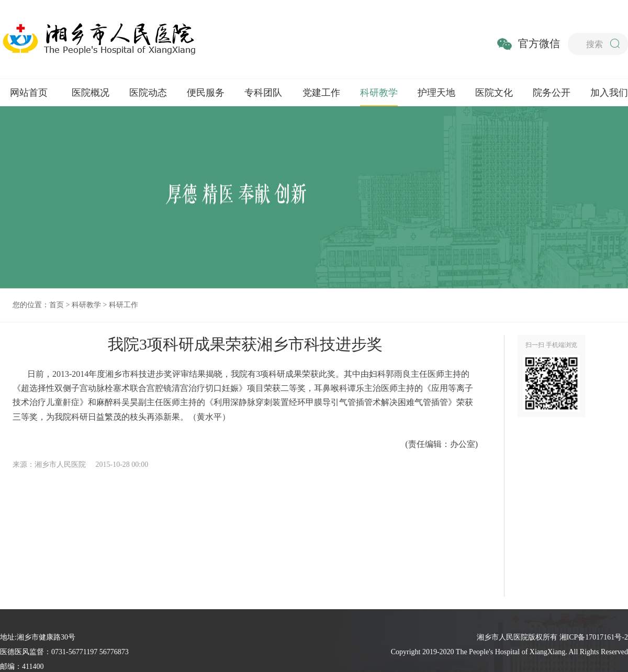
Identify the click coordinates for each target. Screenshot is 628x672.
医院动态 (148, 93)
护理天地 (436, 93)
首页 (57, 305)
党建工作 (321, 93)
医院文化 (494, 93)
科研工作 (124, 305)
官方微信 (539, 43)
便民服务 (206, 93)
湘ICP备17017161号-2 (594, 637)
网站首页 (29, 93)
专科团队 (263, 93)
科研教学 (379, 93)
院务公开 (552, 93)
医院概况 (91, 93)
